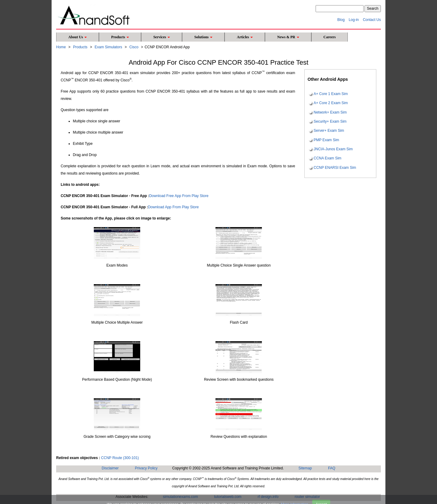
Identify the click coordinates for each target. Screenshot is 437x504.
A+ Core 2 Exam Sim (331, 103)
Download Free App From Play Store (179, 196)
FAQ (332, 468)
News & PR (288, 37)
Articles (245, 37)
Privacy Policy (146, 468)
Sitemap (305, 468)
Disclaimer (110, 468)
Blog (341, 20)
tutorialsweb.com (228, 497)
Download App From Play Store (173, 207)
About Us (78, 37)
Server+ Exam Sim (329, 131)
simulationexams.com (180, 497)
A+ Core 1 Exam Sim (331, 94)
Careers (330, 37)
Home (61, 47)
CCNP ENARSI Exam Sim (335, 168)
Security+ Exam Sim (330, 121)
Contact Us (372, 20)
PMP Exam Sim (327, 140)
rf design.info (268, 497)
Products (120, 37)
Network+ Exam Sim (330, 112)
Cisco (134, 47)
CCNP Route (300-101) (120, 458)
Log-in (354, 20)
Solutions (203, 37)
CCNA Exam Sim (328, 158)
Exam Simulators (108, 47)
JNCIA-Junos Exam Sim (333, 149)
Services (162, 37)
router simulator (307, 497)
